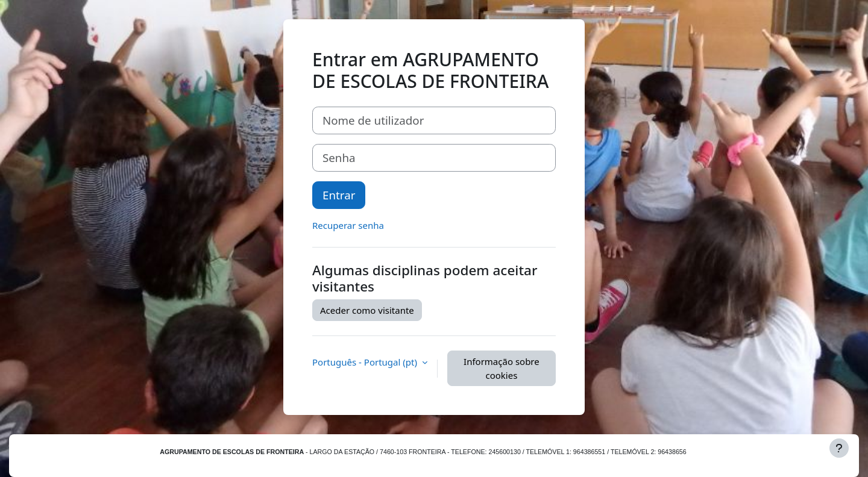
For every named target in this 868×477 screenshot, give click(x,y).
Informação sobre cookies (502, 368)
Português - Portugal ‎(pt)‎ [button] (366, 362)
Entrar (339, 195)
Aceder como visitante (367, 310)
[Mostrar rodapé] (839, 448)
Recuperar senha (348, 225)
